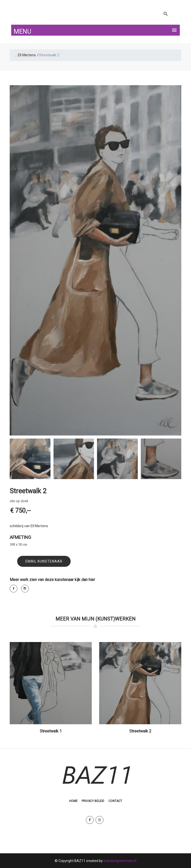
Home (73, 801)
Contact (115, 801)
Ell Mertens (27, 55)
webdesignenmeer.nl (120, 861)
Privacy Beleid (93, 801)
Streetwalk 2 (140, 731)
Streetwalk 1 (51, 731)
